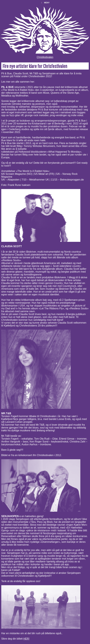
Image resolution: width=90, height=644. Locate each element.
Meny (45, 3)
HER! (26, 639)
